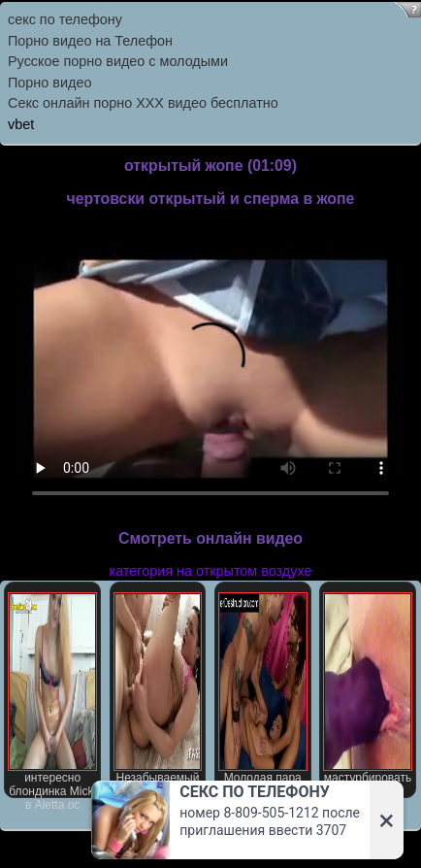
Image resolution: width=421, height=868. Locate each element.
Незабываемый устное (158, 695)
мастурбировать (368, 688)
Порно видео (49, 83)
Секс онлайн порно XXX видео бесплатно (143, 103)
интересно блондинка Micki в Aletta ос (52, 695)
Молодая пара (263, 688)
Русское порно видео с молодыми (118, 61)
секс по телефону (65, 19)
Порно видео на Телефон (90, 41)
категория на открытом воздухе (211, 571)
